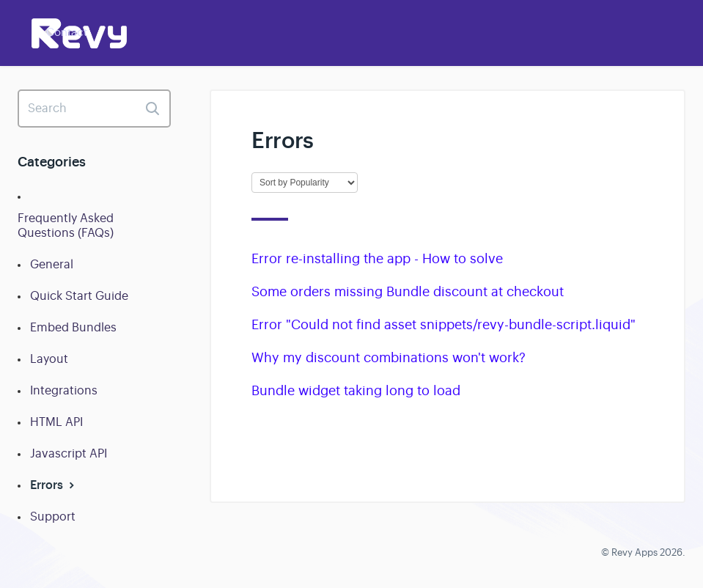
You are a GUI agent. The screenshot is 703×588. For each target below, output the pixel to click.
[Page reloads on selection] (305, 183)
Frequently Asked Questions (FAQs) (66, 226)
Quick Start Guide (79, 296)
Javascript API (69, 454)
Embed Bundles (73, 328)
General (52, 265)
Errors (54, 485)
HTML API (56, 422)
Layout (49, 359)
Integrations (64, 391)
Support (53, 517)
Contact (67, 32)
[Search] (94, 109)
